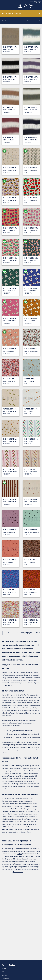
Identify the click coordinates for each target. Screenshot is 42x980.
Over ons (5, 972)
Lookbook (5, 979)
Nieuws (4, 975)
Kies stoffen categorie (21, 13)
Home (4, 968)
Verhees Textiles (10, 5)
